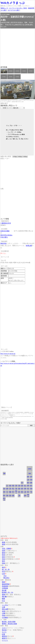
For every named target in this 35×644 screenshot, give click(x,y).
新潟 (28, 483)
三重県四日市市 (6, 223)
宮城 (31, 480)
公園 (3, 613)
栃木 (31, 486)
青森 (30, 473)
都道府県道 (6, 584)
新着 (3, 542)
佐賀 (4, 489)
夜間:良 (4, 636)
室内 (3, 561)
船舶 (3, 599)
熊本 (4, 496)
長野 (25, 489)
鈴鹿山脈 (29, 246)
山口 (7, 486)
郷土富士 (6, 578)
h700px (15, 157)
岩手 (31, 477)
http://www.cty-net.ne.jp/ (8, 354)
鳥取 (13, 486)
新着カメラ (4, 8)
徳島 (13, 496)
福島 (31, 483)
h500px (20, 157)
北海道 (30, 469)
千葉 (31, 492)
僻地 (3, 553)
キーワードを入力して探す (18, 8)
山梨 (25, 492)
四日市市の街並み (6, 235)
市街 (3, 559)
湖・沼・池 (6, 569)
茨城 (31, 489)
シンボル (5, 605)
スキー (4, 628)
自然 (3, 551)
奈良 (19, 492)
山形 (28, 480)
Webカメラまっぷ (13, 3)
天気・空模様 (6, 549)
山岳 (3, 574)
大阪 (16, 489)
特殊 (3, 563)
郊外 (3, 557)
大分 (7, 492)
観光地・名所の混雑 (9, 622)
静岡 (25, 496)
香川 (13, 492)
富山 (25, 486)
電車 (3, 595)
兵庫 (16, 486)
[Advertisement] (17, 48)
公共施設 (5, 617)
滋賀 (19, 489)
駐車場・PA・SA (8, 592)
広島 (10, 489)
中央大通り (4, 237)
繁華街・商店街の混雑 (9, 624)
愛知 (22, 492)
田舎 (3, 555)
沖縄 (4, 473)
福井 (22, 486)
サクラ (4, 632)
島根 (10, 486)
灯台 (3, 601)
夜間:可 (4, 638)
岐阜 (22, 489)
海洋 (3, 567)
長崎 (4, 492)
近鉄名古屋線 (5, 231)
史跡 (3, 611)
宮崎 (7, 496)
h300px (25, 157)
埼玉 (28, 489)
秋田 (28, 477)
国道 (3, 582)
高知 (10, 496)
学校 (3, 615)
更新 (3, 544)
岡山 (13, 489)
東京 (28, 492)
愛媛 (10, 492)
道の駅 (4, 590)
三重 (19, 496)
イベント (5, 640)
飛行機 (4, 597)
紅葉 (3, 634)
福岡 (7, 489)
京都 (19, 486)
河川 (3, 571)
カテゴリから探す (14, 10)
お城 (3, 607)
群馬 (28, 486)
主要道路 (5, 588)
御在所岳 (3, 243)
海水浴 (4, 630)
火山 (5, 576)
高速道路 (5, 586)
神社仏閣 (5, 609)
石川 (22, 483)
